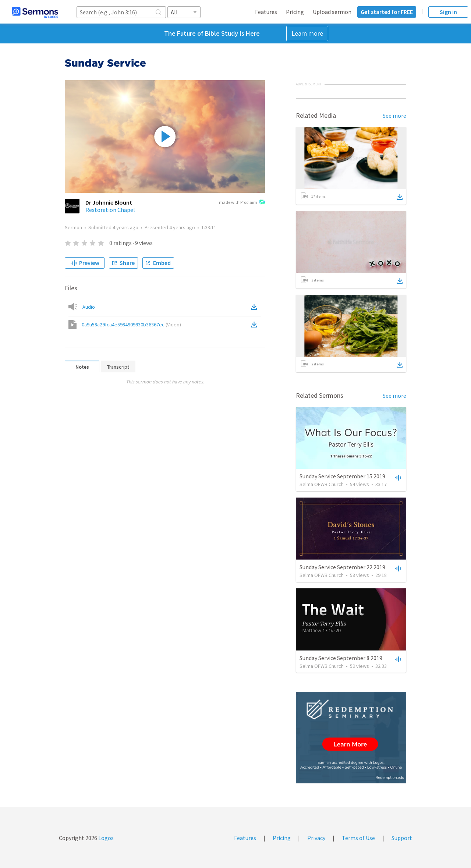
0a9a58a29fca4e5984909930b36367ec (131, 325)
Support (402, 838)
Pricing (295, 12)
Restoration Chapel (110, 210)
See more (394, 116)
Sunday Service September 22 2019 (342, 567)
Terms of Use (358, 838)
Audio (89, 307)
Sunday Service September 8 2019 (341, 658)
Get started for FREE (387, 12)
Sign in (448, 12)
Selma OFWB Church (322, 484)
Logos (105, 838)
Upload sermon (332, 12)
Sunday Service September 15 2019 (342, 476)
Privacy (316, 838)
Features (266, 12)
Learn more (307, 33)
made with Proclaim (242, 203)
